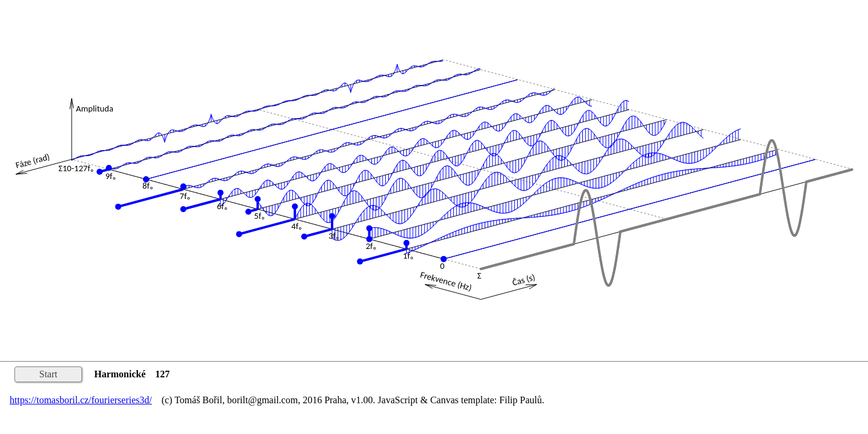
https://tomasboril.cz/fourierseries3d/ (81, 400)
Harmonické (120, 374)
